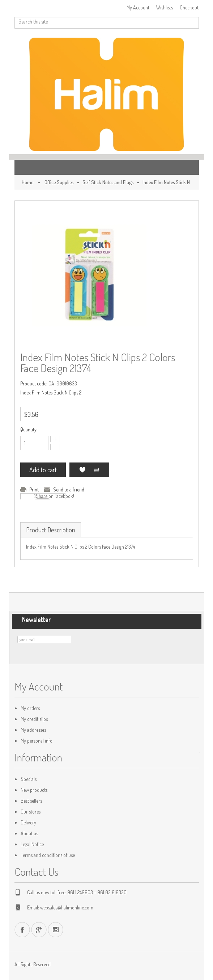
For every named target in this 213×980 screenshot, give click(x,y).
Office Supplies (59, 182)
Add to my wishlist (82, 470)
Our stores (31, 812)
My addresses (33, 730)
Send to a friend (69, 489)
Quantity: (29, 429)
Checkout (189, 7)
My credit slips (34, 719)
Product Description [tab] (51, 530)
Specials (29, 779)
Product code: (34, 383)
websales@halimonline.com (67, 907)
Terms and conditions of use (48, 855)
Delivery (28, 822)
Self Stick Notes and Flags (108, 182)
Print (34, 489)
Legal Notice (32, 844)
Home (27, 182)
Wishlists (165, 7)
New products (34, 790)
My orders (30, 708)
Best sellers (31, 801)
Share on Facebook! (55, 496)
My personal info (37, 741)
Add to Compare (97, 470)
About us (29, 833)
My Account (138, 7)
